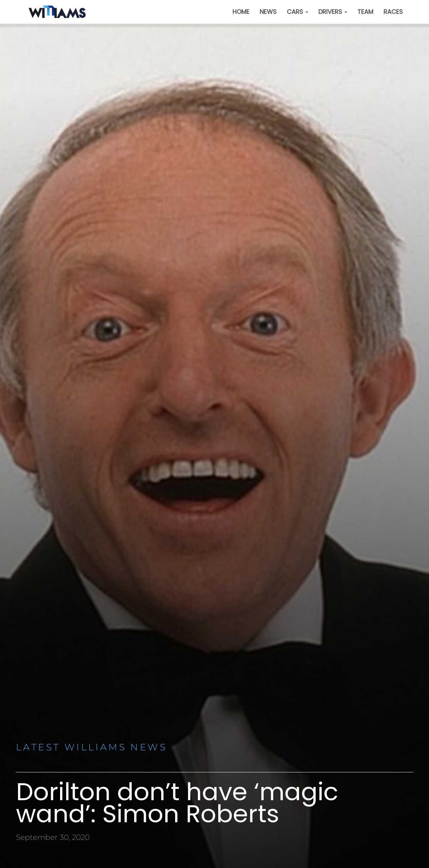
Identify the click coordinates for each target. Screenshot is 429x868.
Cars (297, 12)
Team (365, 12)
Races (393, 12)
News (268, 12)
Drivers (333, 12)
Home (241, 12)
